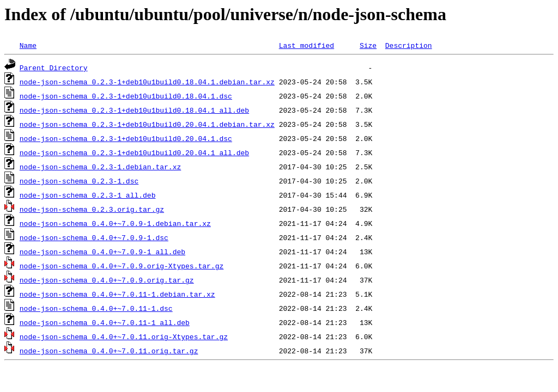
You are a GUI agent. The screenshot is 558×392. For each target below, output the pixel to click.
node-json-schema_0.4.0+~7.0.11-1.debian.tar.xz (117, 294)
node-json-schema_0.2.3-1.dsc (79, 181)
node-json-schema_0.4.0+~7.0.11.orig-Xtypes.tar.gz (124, 336)
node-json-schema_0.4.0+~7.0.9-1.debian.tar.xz (115, 223)
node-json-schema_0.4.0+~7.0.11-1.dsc (96, 308)
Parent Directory (54, 68)
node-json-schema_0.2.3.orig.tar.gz (92, 209)
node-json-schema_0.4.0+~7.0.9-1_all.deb (102, 252)
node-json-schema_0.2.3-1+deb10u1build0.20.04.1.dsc (126, 138)
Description (409, 45)
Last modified (307, 45)
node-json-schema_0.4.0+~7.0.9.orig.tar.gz (107, 280)
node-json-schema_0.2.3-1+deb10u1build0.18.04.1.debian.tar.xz (147, 82)
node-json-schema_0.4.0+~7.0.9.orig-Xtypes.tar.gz (122, 266)
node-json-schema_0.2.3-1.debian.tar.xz (100, 167)
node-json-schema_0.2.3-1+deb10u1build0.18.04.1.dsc (126, 96)
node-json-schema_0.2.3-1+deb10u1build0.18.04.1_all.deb (134, 110)
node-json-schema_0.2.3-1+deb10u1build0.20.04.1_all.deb (134, 152)
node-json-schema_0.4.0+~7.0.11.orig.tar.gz (109, 351)
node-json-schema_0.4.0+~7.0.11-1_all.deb (105, 322)
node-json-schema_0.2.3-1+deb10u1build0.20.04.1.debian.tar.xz (147, 124)
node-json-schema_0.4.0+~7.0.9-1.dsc (94, 237)
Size (368, 45)
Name (28, 45)
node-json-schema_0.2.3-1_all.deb (88, 195)
